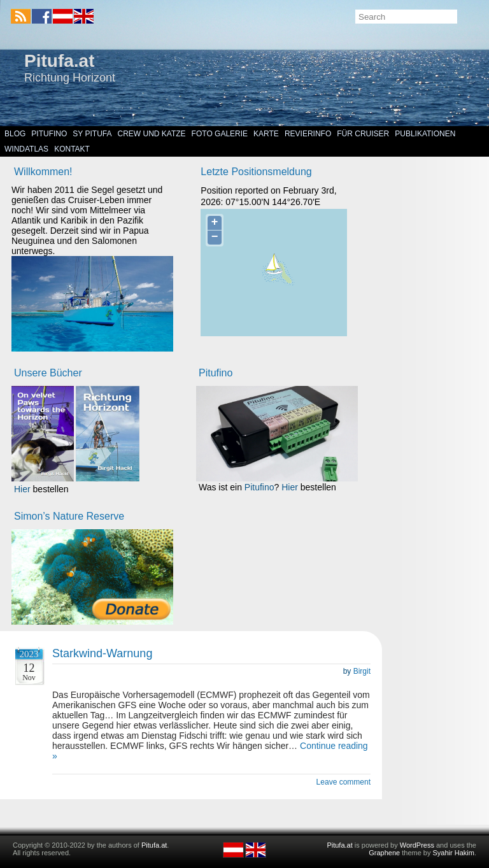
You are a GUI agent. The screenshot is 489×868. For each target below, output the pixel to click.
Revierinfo (308, 134)
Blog (15, 134)
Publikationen (425, 134)
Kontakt (72, 149)
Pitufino (49, 134)
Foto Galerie (220, 134)
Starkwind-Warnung (102, 653)
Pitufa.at (59, 61)
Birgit (362, 671)
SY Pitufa (92, 134)
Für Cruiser (363, 134)
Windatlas (26, 149)
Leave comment (344, 782)
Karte (266, 134)
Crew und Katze (152, 134)
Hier (22, 489)
